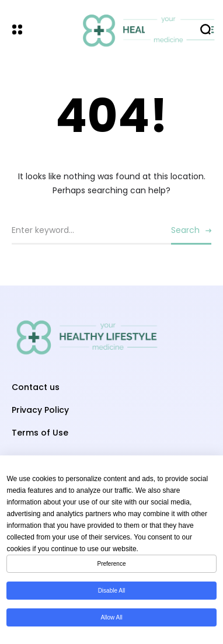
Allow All (111, 617)
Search (185, 230)
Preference (112, 564)
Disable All (112, 591)
